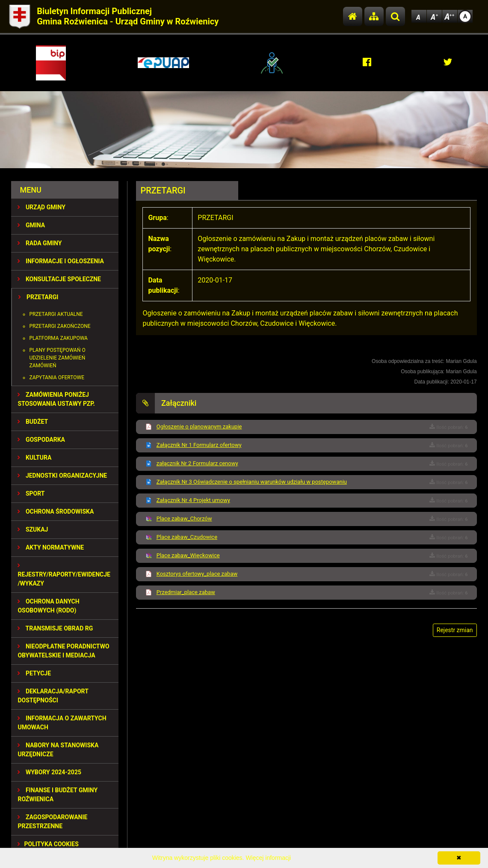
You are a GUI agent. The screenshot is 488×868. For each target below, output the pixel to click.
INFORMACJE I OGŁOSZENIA (61, 261)
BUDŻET (33, 422)
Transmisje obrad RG (55, 628)
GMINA (31, 225)
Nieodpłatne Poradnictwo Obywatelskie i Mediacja (63, 651)
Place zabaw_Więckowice (188, 555)
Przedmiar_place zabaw (186, 592)
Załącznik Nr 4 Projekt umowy (193, 500)
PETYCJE (34, 673)
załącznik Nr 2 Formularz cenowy (197, 463)
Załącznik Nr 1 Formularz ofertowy (199, 445)
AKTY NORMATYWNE (51, 547)
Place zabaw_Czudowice (187, 537)
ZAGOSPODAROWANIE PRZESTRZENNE (52, 822)
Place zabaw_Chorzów (184, 519)
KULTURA (34, 458)
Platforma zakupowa (58, 338)
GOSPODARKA (41, 440)
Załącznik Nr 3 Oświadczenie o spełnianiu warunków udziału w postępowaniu (252, 482)
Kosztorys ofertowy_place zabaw (197, 574)
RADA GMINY (40, 243)
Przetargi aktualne (56, 314)
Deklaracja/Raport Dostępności (53, 696)
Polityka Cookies (48, 844)
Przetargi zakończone (60, 326)
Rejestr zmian (455, 630)
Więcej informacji (268, 858)
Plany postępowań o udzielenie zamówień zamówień (57, 358)
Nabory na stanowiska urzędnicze (58, 750)
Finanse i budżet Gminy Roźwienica (58, 795)
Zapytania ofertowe (57, 378)
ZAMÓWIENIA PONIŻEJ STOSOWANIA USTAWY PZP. (56, 399)
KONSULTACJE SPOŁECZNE (59, 279)
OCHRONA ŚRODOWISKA (56, 511)
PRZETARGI (38, 297)
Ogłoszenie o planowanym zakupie (199, 427)
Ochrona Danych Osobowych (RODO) (48, 606)
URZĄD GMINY (41, 207)
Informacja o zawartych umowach (62, 723)
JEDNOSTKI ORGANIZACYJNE (62, 476)
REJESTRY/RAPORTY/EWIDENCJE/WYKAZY (64, 575)
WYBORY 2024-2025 (49, 772)
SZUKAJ (33, 529)
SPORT (31, 493)
